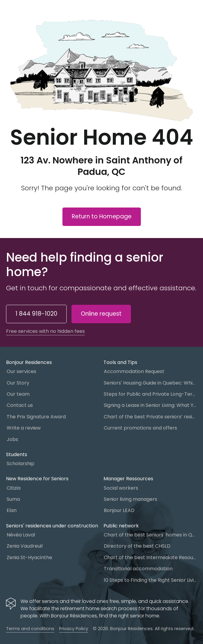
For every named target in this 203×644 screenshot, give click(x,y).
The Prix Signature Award (36, 417)
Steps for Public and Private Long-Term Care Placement (150, 394)
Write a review (24, 428)
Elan (12, 510)
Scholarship (21, 464)
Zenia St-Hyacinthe (29, 557)
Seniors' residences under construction (52, 526)
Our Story (18, 383)
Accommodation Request (134, 371)
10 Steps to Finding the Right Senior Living (150, 580)
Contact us (20, 405)
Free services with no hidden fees (45, 331)
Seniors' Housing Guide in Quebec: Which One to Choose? (150, 383)
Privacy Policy (74, 629)
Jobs (12, 439)
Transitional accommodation (138, 569)
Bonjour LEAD (119, 510)
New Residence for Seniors (37, 479)
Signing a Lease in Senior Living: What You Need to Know (150, 405)
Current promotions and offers (140, 428)
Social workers (121, 488)
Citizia (14, 488)
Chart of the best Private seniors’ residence (150, 417)
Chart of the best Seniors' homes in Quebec (150, 535)
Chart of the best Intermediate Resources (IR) (150, 557)
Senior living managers (130, 499)
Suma (13, 499)
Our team (18, 394)
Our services (21, 371)
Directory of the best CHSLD (137, 546)
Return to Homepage (102, 216)
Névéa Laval (21, 535)
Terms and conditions (30, 629)
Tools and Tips (120, 362)
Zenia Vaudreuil (25, 546)
